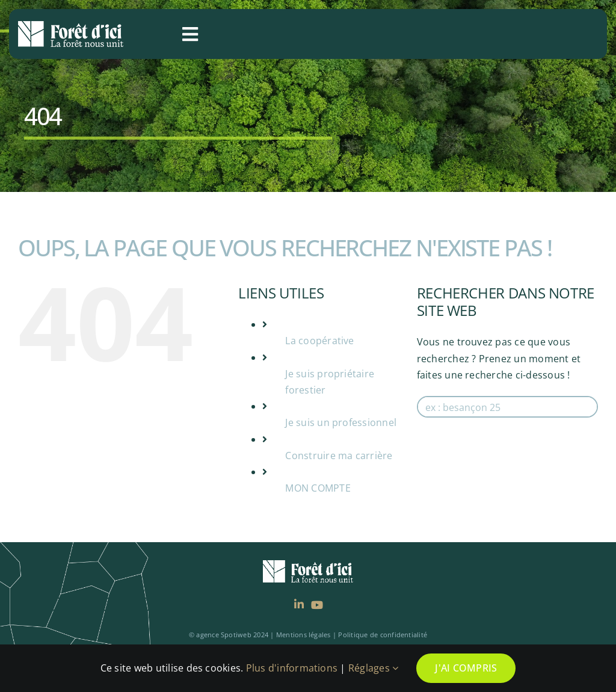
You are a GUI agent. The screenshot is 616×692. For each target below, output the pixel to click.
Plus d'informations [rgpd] (292, 668)
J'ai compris (466, 668)
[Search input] (508, 407)
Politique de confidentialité (383, 635)
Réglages (373, 668)
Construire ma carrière (339, 456)
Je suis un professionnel (341, 422)
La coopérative (319, 341)
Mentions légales (303, 635)
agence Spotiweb (224, 635)
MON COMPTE (318, 488)
